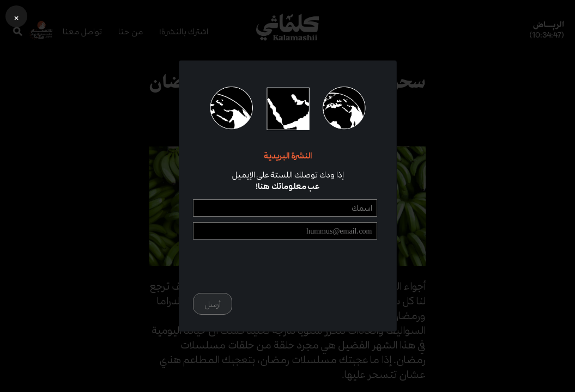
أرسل (213, 304)
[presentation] (294, 266)
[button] (16, 16)
